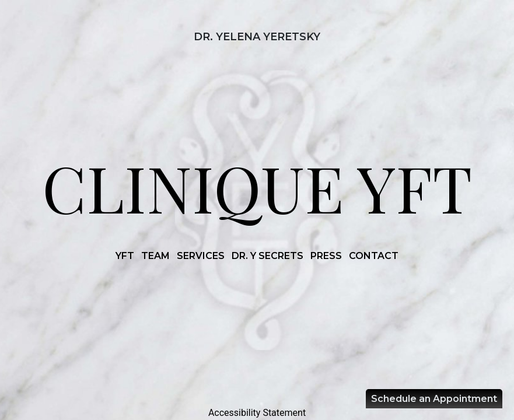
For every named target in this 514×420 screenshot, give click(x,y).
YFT (125, 256)
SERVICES (201, 256)
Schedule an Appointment (434, 399)
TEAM (155, 256)
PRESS (326, 256)
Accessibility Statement (257, 413)
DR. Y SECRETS (268, 256)
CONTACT (374, 256)
